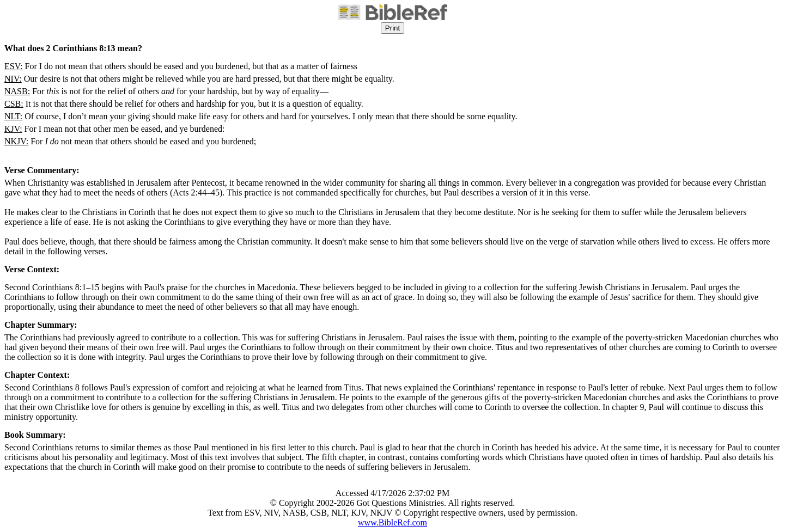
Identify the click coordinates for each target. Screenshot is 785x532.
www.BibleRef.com (392, 522)
